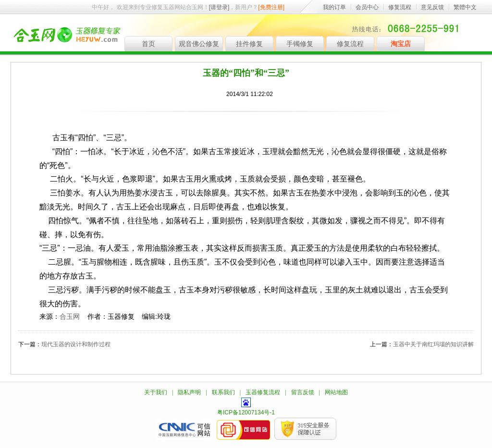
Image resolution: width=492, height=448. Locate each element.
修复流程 (400, 7)
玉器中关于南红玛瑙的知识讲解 (433, 344)
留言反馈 (303, 392)
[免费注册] (271, 7)
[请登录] (219, 7)
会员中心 (367, 7)
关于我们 (156, 392)
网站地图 (336, 392)
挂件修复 (249, 44)
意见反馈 (432, 7)
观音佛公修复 (199, 44)
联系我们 (223, 392)
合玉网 (70, 316)
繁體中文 (465, 7)
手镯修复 (300, 44)
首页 (148, 44)
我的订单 (334, 7)
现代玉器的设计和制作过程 (76, 344)
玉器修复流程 (263, 392)
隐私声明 (189, 392)
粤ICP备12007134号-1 (246, 412)
